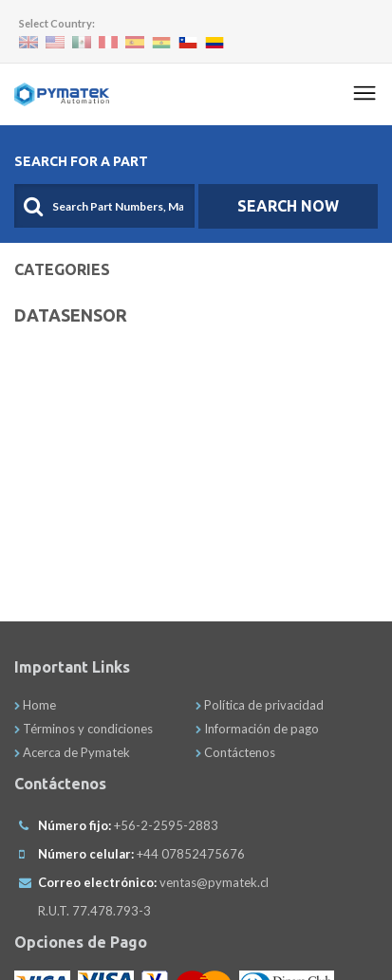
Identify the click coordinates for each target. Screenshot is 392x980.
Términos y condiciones (84, 729)
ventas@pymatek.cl (214, 882)
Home (35, 705)
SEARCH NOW (288, 206)
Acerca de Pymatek (72, 752)
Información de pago (257, 729)
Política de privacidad (260, 705)
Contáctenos (235, 752)
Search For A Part (81, 161)
